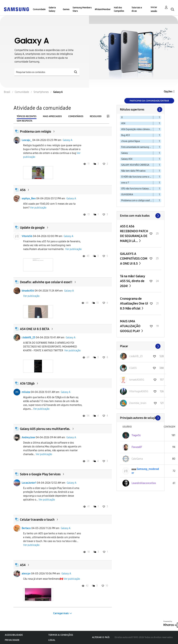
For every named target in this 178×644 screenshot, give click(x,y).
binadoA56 (28, 291)
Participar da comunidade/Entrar (149, 101)
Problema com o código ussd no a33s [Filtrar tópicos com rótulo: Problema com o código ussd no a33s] (137, 201)
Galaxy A (67, 140)
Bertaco (26, 528)
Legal (52, 640)
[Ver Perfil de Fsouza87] (137, 447)
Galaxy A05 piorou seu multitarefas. (45, 429)
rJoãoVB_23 (28, 337)
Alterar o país (101, 637)
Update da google (32, 228)
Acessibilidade (14, 635)
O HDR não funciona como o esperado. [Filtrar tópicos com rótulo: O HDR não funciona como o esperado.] (137, 177)
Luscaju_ (27, 140)
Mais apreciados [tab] (52, 116)
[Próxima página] (159, 110)
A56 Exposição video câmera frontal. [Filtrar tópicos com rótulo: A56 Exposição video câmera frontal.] (137, 129)
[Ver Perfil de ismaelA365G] (137, 380)
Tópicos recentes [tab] (27, 116)
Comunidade (39, 9)
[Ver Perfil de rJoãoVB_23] (136, 356)
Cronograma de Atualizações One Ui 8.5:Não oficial (134, 303)
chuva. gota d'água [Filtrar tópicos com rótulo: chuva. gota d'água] (131, 141)
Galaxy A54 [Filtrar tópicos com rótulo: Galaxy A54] (127, 159)
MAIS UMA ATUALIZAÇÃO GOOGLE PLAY (130, 326)
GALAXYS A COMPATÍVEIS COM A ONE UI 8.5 (134, 259)
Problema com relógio (36, 131)
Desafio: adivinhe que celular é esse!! (46, 282)
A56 (23, 190)
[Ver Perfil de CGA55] (133, 368)
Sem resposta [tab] (24, 121)
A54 (23, 565)
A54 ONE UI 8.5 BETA (35, 329)
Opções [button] (168, 91)
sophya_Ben (29, 198)
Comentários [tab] (76, 116)
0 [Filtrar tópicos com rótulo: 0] (122, 117)
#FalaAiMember (103, 9)
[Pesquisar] (47, 72)
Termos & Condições (61, 635)
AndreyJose (28, 437)
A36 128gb (27, 383)
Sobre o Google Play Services (40, 474)
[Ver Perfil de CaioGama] (137, 459)
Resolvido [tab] (96, 116)
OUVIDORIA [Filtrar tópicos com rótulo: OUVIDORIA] (127, 195)
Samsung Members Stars (82, 9)
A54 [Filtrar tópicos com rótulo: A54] (123, 123)
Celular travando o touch (37, 520)
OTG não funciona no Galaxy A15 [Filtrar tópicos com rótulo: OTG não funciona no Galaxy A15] (137, 189)
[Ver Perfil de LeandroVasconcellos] (144, 483)
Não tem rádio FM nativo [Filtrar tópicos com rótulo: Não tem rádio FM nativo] (133, 171)
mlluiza (26, 392)
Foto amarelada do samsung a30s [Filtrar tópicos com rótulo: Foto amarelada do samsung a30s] (137, 147)
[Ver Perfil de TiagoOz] (136, 435)
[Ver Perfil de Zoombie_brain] (138, 403)
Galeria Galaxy (52, 9)
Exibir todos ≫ (141, 216)
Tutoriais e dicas (137, 9)
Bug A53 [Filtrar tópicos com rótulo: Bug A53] (126, 135)
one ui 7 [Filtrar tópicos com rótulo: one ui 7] (125, 183)
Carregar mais (61, 613)
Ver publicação (38, 208)
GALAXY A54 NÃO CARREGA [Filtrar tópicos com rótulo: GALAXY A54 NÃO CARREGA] (135, 165)
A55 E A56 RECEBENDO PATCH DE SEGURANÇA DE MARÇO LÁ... (134, 234)
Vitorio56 (27, 236)
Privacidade (12, 640)
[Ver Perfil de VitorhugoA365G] (139, 391)
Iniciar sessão (154, 9)
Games (66, 9)
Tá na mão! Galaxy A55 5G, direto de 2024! (132, 281)
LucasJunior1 (29, 483)
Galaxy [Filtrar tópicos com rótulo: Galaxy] (125, 153)
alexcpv (26, 574)
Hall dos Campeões (119, 9)
